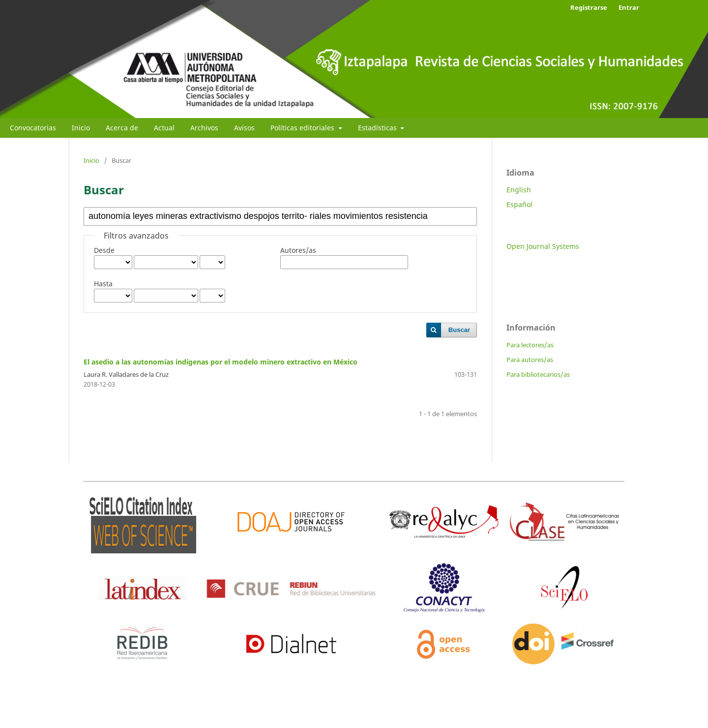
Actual (164, 128)
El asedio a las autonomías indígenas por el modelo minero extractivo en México (221, 362)
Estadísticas (378, 128)
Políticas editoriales (303, 128)
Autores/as (298, 250)
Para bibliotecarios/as (538, 374)
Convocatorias (33, 128)
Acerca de (122, 128)
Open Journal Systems (543, 246)
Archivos (204, 128)
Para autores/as (530, 360)
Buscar (459, 330)
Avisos (244, 128)
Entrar (629, 7)
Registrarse (589, 7)
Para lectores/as (530, 345)
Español (519, 204)
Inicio (81, 128)
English (519, 190)
